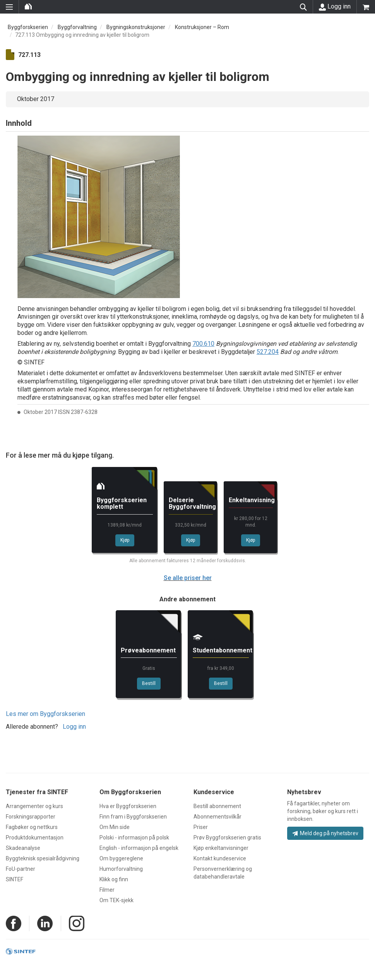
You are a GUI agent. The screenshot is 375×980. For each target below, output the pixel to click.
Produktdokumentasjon (35, 838)
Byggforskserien (28, 27)
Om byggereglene (121, 858)
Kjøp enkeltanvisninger (221, 848)
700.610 (203, 344)
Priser (201, 827)
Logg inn (335, 7)
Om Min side (115, 827)
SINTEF (15, 879)
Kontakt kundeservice (220, 858)
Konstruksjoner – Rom (202, 27)
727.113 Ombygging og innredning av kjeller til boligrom (82, 35)
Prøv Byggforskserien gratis (227, 838)
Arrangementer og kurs (34, 806)
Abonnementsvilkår (217, 817)
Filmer (107, 890)
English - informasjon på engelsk (139, 848)
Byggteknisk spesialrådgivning (43, 858)
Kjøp (125, 540)
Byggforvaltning (77, 27)
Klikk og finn (114, 879)
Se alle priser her (188, 578)
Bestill (149, 683)
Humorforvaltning (121, 869)
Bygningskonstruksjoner (136, 27)
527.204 (268, 352)
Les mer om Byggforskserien (45, 714)
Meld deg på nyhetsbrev (325, 833)
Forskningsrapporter (31, 817)
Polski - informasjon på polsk (134, 838)
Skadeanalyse (23, 848)
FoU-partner (21, 869)
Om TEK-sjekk (116, 900)
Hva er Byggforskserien (128, 806)
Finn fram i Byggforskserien (133, 817)
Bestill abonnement (217, 806)
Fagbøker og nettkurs (32, 827)
